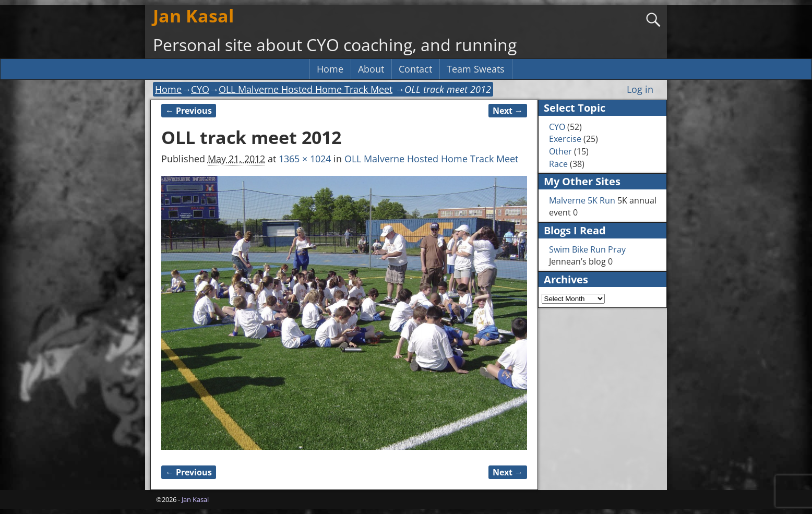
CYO (200, 89)
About (371, 69)
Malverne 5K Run (582, 200)
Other (560, 151)
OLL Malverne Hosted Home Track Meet (306, 89)
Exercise (565, 139)
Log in (640, 89)
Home (330, 69)
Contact (415, 69)
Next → (508, 111)
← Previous (189, 111)
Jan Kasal (193, 16)
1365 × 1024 (305, 159)
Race (558, 164)
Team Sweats (476, 69)
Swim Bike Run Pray (587, 249)
